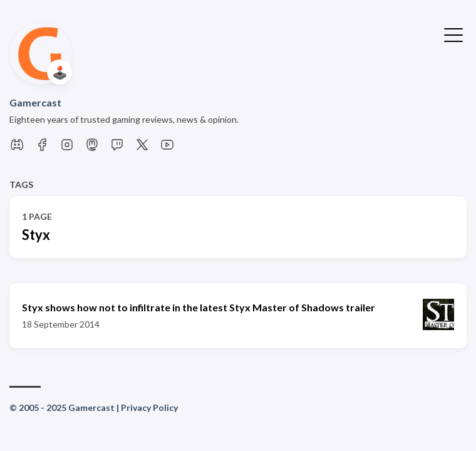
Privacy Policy (149, 407)
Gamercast (35, 102)
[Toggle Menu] (453, 34)
